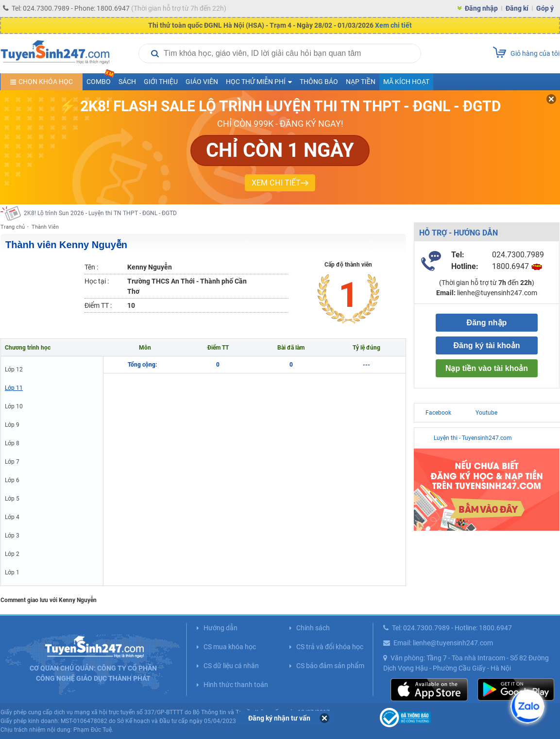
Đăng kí (517, 8)
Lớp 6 (12, 480)
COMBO (101, 79)
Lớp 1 (12, 572)
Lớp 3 (12, 536)
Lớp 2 (12, 554)
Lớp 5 (12, 499)
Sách (127, 82)
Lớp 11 (14, 388)
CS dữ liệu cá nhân (231, 666)
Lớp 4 (12, 517)
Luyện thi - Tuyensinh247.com (473, 438)
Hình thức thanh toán (236, 685)
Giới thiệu (161, 82)
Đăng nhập (481, 8)
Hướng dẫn (221, 628)
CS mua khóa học (230, 647)
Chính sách (313, 628)
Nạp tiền (361, 82)
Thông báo (319, 82)
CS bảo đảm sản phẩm (330, 666)
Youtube (486, 413)
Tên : (91, 267)
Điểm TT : (98, 305)
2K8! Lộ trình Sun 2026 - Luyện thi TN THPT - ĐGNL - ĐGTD (100, 213)
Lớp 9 (12, 425)
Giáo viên (202, 82)
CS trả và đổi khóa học (330, 647)
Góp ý (545, 8)
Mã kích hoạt (406, 82)
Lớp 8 (12, 443)
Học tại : (97, 281)
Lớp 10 (14, 406)
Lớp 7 (12, 462)
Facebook (438, 413)
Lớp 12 (14, 369)
